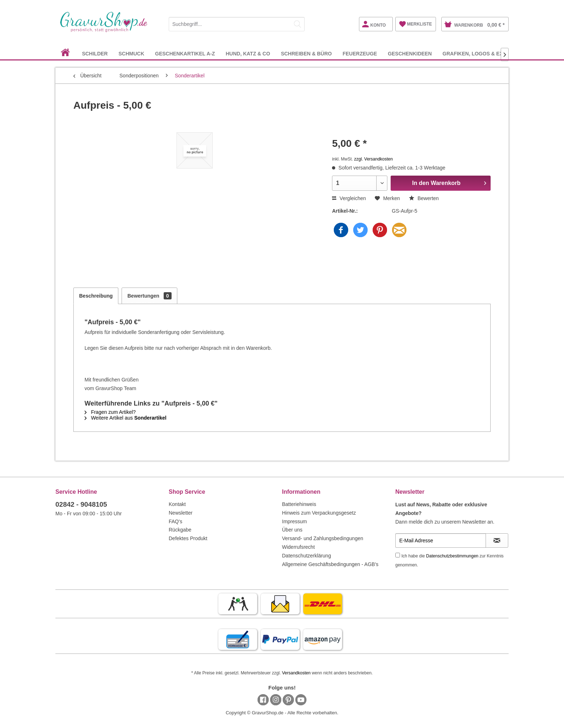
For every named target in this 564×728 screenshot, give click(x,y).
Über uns (292, 530)
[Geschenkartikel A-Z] (185, 53)
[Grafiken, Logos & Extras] (479, 53)
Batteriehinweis (299, 504)
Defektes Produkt (188, 538)
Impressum (294, 521)
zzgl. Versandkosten (374, 159)
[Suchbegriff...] (237, 24)
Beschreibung (96, 296)
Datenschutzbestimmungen (452, 556)
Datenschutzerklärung (306, 556)
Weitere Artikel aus (126, 418)
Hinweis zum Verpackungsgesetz (319, 513)
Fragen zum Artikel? (110, 412)
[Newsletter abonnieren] (497, 541)
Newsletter (181, 513)
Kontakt (177, 504)
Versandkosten (296, 673)
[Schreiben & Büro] (306, 53)
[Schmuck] (131, 53)
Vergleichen (349, 198)
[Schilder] (95, 53)
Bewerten (424, 198)
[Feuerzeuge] (360, 53)
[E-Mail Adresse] (441, 541)
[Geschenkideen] (410, 53)
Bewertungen (149, 296)
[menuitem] (237, 23)
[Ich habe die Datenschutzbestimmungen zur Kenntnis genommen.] (398, 555)
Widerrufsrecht (298, 547)
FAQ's (176, 521)
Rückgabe (180, 530)
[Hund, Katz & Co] (248, 53)
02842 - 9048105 (81, 504)
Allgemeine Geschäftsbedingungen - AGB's (330, 564)
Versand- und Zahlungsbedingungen (323, 538)
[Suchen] (297, 24)
